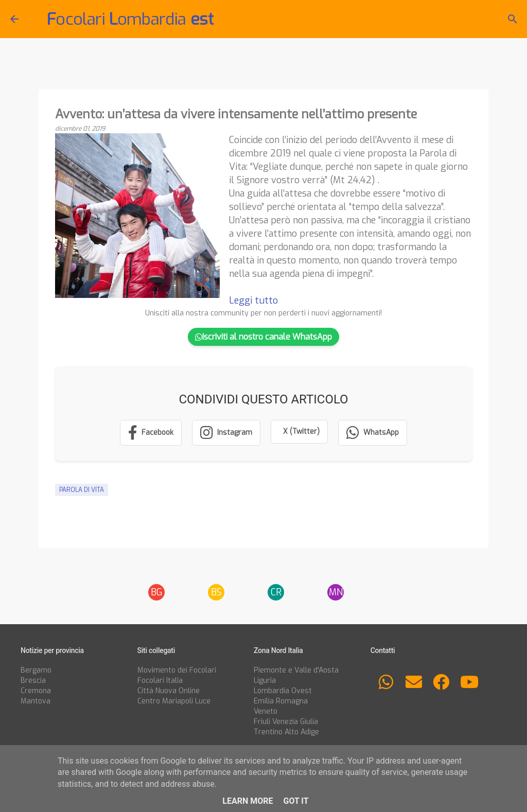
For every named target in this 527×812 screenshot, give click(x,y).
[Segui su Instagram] (226, 433)
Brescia (33, 681)
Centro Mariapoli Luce (174, 701)
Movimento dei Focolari (177, 670)
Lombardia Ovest (283, 691)
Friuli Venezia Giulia (286, 722)
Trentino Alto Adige (286, 732)
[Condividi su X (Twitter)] (299, 432)
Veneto (266, 711)
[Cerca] (513, 19)
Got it (296, 801)
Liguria (265, 681)
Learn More (248, 801)
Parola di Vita (82, 490)
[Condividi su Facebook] (151, 433)
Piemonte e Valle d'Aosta (296, 670)
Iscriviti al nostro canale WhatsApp (263, 337)
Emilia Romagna (281, 701)
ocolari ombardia (130, 19)
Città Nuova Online (169, 691)
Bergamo (36, 670)
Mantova (36, 701)
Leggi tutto (253, 301)
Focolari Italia (160, 681)
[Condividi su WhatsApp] (373, 433)
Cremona (36, 691)
